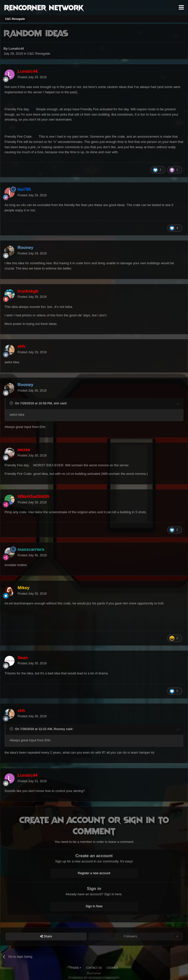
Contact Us (94, 968)
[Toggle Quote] (12, 403)
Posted (32, 77)
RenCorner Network (44, 7)
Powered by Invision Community (94, 978)
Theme (76, 968)
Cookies (112, 968)
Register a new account (94, 873)
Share (46, 937)
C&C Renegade (39, 54)
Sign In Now (94, 906)
